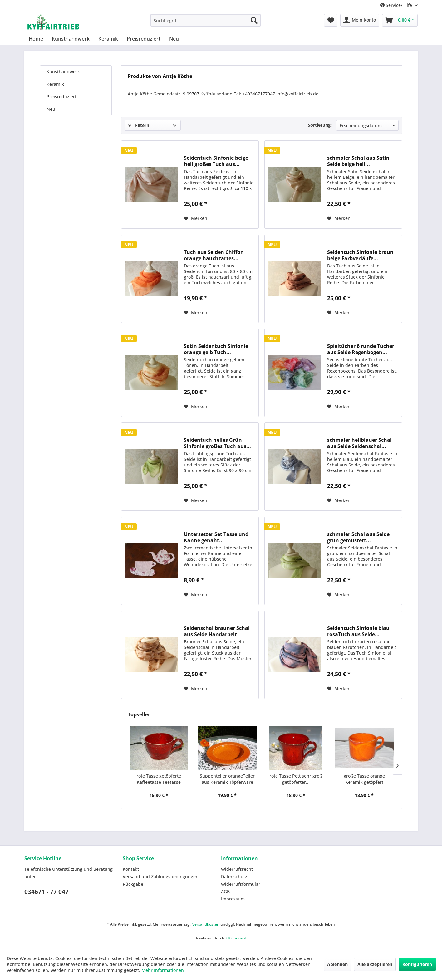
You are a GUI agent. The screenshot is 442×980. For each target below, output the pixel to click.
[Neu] (174, 39)
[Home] (36, 39)
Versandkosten (206, 924)
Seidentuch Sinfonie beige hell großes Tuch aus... (216, 161)
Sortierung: (320, 125)
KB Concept (236, 938)
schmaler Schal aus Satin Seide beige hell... (358, 161)
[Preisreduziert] (144, 39)
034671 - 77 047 (47, 892)
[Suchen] (254, 20)
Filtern (139, 125)
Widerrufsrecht (237, 869)
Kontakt (131, 869)
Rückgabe (133, 884)
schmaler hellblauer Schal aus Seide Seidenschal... (359, 443)
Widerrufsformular (241, 884)
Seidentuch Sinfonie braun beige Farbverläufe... (360, 255)
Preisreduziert (61, 97)
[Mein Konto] (360, 20)
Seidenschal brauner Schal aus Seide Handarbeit (217, 631)
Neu (51, 109)
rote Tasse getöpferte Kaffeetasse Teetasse (159, 779)
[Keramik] (108, 39)
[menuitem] (206, 20)
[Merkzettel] (331, 20)
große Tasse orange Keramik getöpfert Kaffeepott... (364, 779)
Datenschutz (234, 877)
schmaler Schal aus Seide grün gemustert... (358, 537)
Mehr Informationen (163, 970)
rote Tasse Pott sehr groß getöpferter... (296, 779)
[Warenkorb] (400, 20)
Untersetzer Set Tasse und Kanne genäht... (216, 537)
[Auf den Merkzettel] (196, 218)
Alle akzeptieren (375, 964)
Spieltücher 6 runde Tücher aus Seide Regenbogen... (361, 349)
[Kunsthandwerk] (71, 39)
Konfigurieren (417, 964)
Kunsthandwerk (63, 72)
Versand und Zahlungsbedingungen (161, 877)
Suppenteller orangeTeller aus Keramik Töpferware (227, 779)
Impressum (233, 899)
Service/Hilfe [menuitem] (397, 5)
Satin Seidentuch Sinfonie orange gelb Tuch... (216, 349)
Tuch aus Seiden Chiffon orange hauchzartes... (214, 255)
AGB (225, 892)
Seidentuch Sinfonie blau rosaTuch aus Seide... (358, 631)
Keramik (55, 84)
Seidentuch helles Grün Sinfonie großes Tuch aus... (217, 443)
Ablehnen (337, 964)
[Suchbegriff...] (206, 20)
